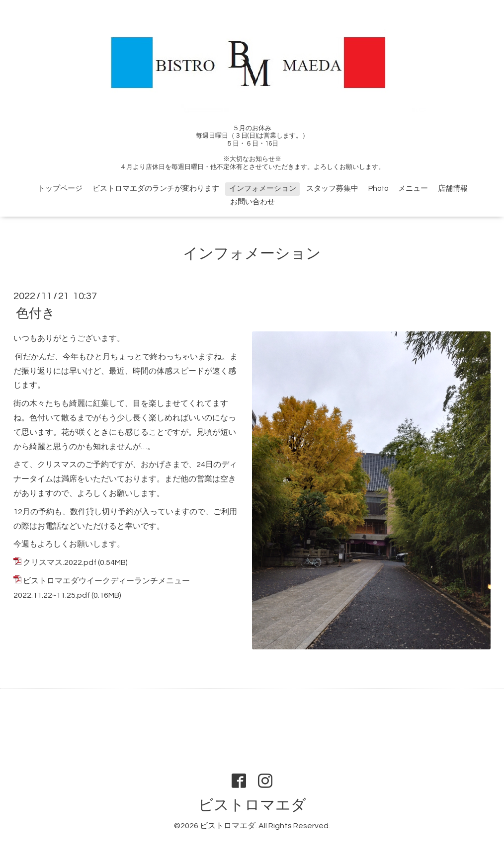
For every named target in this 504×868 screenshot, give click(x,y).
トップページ (60, 189)
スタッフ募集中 (332, 189)
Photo (378, 189)
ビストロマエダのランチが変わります (156, 189)
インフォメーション (263, 189)
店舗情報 (453, 189)
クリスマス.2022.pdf (60, 562)
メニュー (413, 189)
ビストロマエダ (252, 805)
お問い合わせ (252, 202)
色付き (36, 314)
